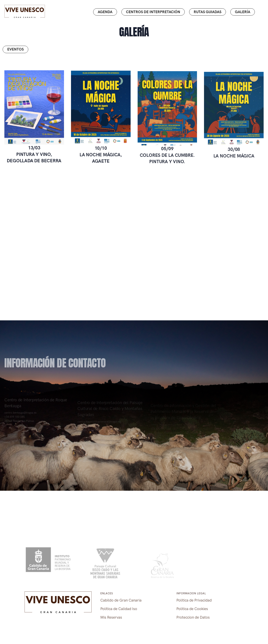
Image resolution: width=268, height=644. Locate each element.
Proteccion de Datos (193, 617)
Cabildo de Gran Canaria (121, 600)
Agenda (105, 12)
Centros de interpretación (153, 12)
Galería (243, 12)
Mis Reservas (111, 617)
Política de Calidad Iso (119, 609)
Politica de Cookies (192, 609)
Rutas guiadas (208, 12)
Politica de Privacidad (194, 600)
